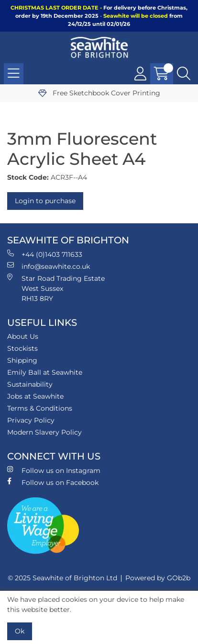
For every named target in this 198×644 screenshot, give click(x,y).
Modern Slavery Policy (44, 432)
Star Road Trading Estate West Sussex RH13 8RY (56, 288)
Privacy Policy (31, 420)
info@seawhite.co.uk (49, 266)
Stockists (22, 348)
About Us (23, 336)
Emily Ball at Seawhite (45, 372)
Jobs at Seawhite (35, 396)
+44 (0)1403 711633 (45, 254)
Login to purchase (45, 201)
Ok (20, 631)
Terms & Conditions (40, 408)
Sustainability (30, 384)
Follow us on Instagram (54, 470)
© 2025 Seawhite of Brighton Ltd (62, 578)
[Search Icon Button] (184, 74)
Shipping (22, 360)
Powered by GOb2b (158, 578)
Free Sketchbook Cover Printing (99, 93)
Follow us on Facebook (53, 482)
